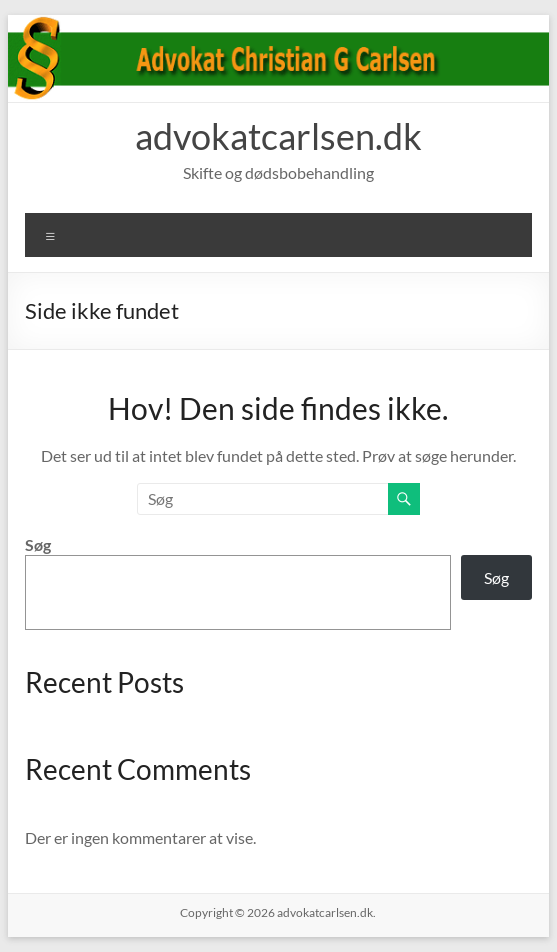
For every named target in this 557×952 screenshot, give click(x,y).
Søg (38, 544)
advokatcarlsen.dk (278, 136)
